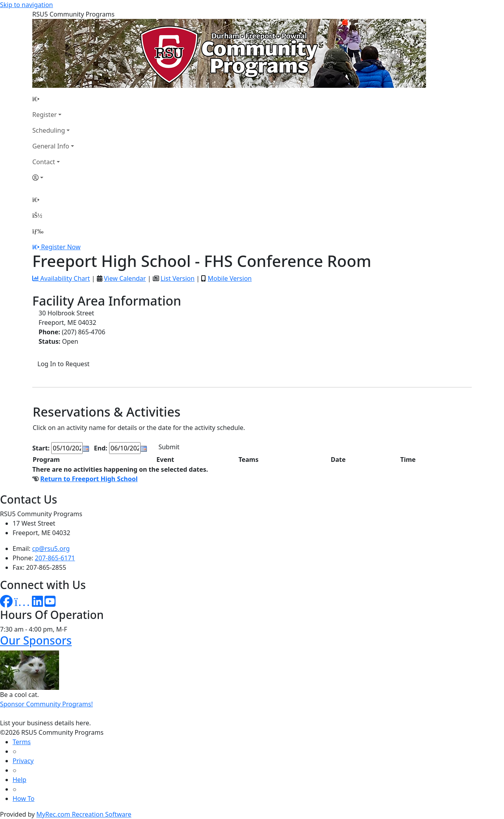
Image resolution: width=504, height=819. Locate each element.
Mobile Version (230, 278)
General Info (51, 146)
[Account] (53, 178)
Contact (44, 162)
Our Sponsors (36, 640)
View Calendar (125, 278)
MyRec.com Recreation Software (84, 814)
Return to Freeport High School (89, 479)
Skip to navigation (26, 5)
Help (19, 780)
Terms (22, 742)
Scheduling (49, 130)
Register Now (61, 247)
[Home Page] (53, 99)
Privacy (23, 761)
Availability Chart (61, 278)
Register (44, 115)
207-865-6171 (55, 558)
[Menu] (38, 231)
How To (23, 799)
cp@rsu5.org (51, 548)
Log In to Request (63, 364)
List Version (178, 278)
